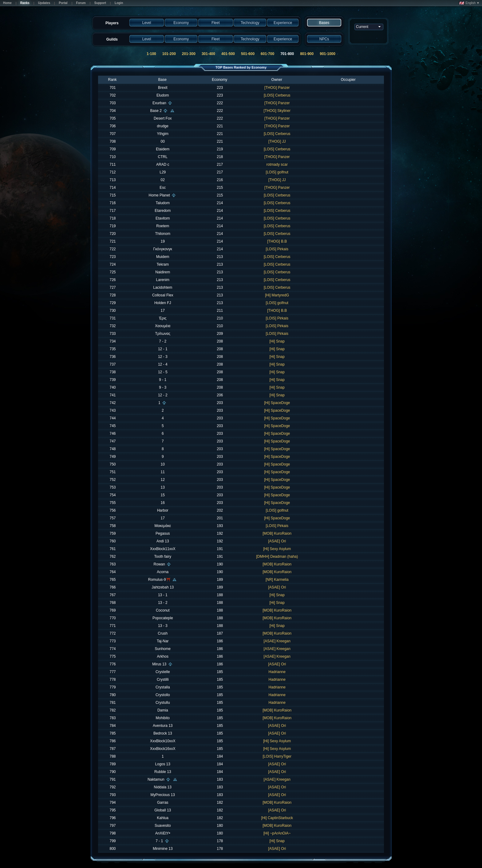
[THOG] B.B (277, 241)
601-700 (267, 54)
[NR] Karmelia (277, 580)
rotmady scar (277, 164)
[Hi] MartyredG (277, 295)
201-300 (189, 54)
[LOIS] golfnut (277, 172)
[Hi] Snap (277, 341)
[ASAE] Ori (277, 541)
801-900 (307, 54)
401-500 (228, 54)
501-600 (248, 54)
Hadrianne (277, 672)
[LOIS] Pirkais (277, 249)
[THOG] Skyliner (277, 111)
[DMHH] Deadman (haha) (277, 557)
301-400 (208, 54)
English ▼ (469, 3)
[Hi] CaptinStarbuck (277, 818)
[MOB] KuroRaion (277, 533)
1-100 (151, 54)
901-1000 (328, 54)
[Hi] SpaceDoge (277, 403)
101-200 (169, 54)
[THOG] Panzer (277, 88)
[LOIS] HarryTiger (277, 756)
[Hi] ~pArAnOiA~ (277, 833)
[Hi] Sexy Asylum (277, 549)
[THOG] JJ (277, 141)
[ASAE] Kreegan (277, 641)
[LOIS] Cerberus (277, 95)
